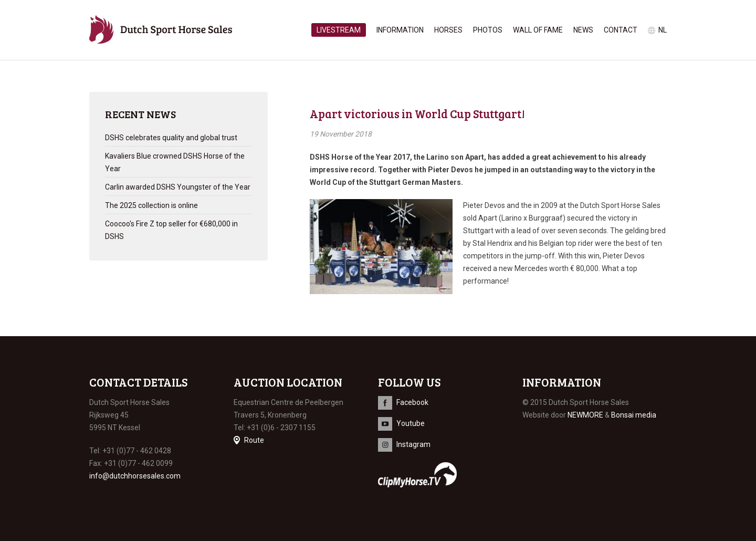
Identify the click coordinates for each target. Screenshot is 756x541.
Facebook (412, 402)
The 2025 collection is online (151, 205)
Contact (621, 30)
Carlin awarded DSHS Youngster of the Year (178, 187)
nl (663, 30)
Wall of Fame (538, 30)
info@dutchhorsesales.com (135, 476)
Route (254, 440)
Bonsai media (634, 415)
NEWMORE (585, 415)
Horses (448, 30)
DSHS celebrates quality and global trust (171, 138)
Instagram (413, 444)
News (583, 30)
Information (400, 30)
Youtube (411, 423)
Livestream (339, 30)
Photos (488, 30)
